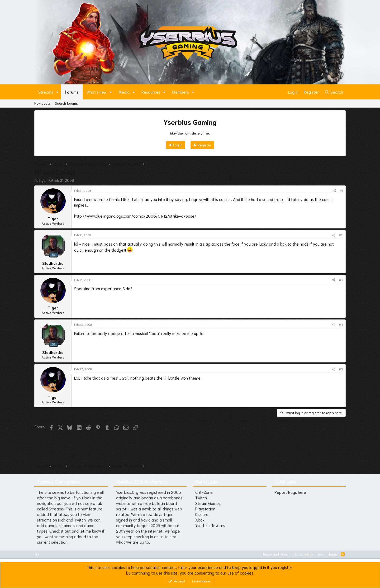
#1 (341, 190)
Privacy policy (302, 554)
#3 (341, 280)
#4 (341, 324)
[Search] (334, 92)
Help (320, 554)
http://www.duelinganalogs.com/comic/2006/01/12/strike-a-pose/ (135, 216)
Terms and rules (275, 554)
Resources (151, 92)
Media (124, 92)
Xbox (200, 520)
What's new (97, 92)
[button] (58, 92)
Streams (46, 92)
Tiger (43, 180)
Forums (72, 92)
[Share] (334, 191)
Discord (202, 514)
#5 (341, 369)
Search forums (66, 103)
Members (180, 92)
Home (332, 554)
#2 (341, 235)
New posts (42, 103)
